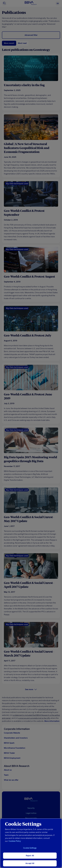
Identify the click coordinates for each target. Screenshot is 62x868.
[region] (31, 843)
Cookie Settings (30, 848)
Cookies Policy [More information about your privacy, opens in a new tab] (15, 841)
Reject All (30, 856)
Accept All (30, 863)
